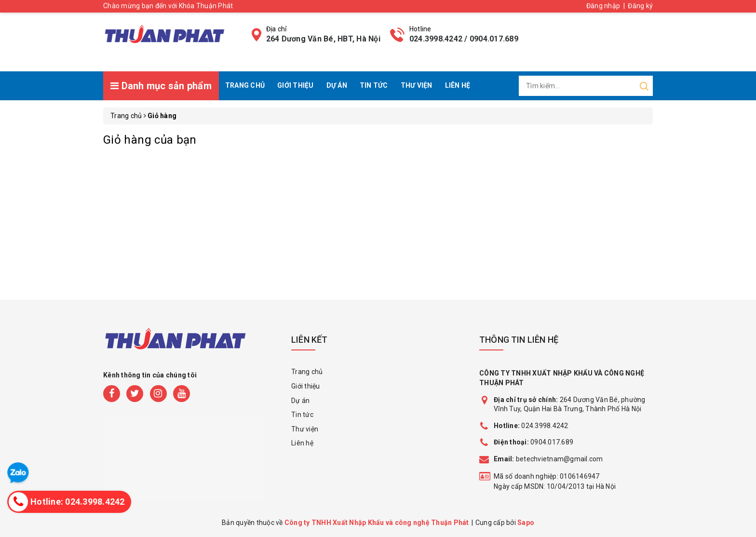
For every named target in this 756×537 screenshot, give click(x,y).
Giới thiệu (296, 85)
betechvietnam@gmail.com (548, 459)
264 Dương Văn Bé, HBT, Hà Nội (323, 39)
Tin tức (374, 85)
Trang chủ (245, 85)
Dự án (337, 85)
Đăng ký (640, 6)
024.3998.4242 (531, 426)
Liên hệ (458, 85)
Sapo (526, 523)
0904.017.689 (552, 442)
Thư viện (417, 85)
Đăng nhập (603, 6)
